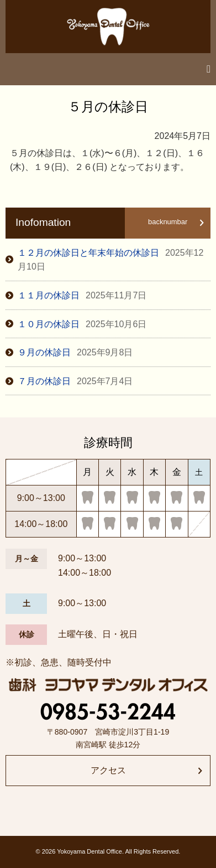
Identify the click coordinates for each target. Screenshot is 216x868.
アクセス (108, 770)
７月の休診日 (75, 381)
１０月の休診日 (82, 324)
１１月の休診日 (82, 295)
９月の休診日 (75, 352)
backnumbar (168, 222)
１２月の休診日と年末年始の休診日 (110, 260)
